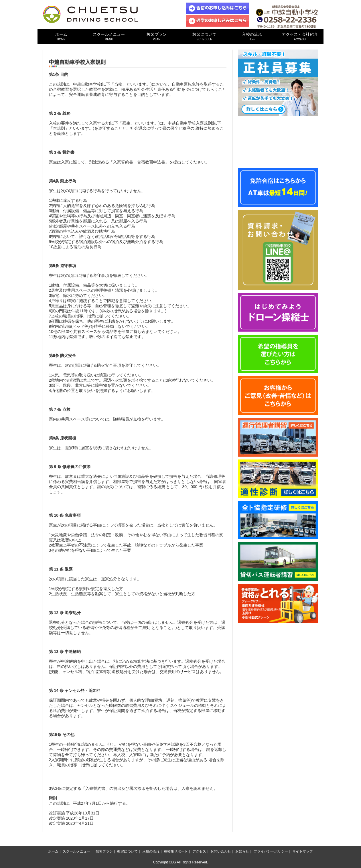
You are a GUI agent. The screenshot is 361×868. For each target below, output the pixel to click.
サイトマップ (303, 851)
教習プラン (157, 37)
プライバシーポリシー (271, 851)
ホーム (61, 37)
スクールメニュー (109, 37)
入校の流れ (252, 37)
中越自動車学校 (90, 14)
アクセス (199, 851)
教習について (204, 37)
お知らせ (242, 851)
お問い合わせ (221, 851)
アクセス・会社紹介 (300, 37)
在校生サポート (176, 851)
